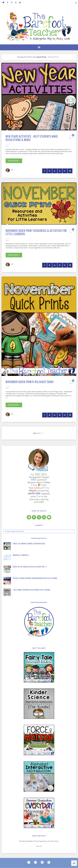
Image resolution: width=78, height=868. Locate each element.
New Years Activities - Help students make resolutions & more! (32, 138)
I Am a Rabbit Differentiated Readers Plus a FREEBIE (31, 590)
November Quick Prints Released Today (30, 382)
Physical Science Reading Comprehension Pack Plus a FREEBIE (35, 578)
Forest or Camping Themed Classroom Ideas (29, 544)
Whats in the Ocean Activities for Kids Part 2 (30, 567)
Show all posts (53, 57)
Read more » (14, 161)
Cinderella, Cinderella (21, 555)
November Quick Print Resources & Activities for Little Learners (36, 232)
